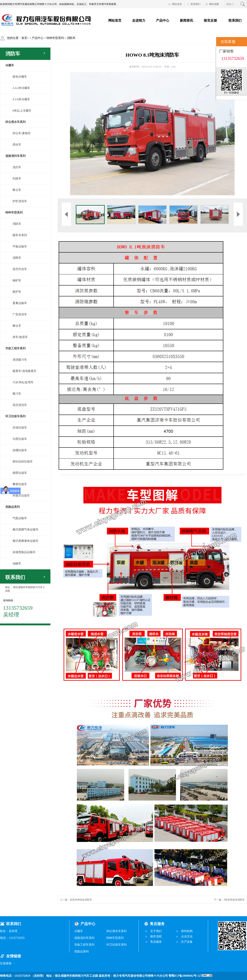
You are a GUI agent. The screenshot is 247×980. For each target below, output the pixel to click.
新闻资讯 (186, 20)
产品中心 (163, 20)
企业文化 (187, 936)
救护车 (17, 292)
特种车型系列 (55, 38)
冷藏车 (79, 931)
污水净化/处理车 (23, 382)
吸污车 (17, 394)
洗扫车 (17, 167)
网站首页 (177, 4)
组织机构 (187, 931)
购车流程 (156, 936)
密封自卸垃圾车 (23, 462)
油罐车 (17, 563)
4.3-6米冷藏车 (21, 99)
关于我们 (156, 931)
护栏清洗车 (20, 201)
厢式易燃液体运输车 (26, 541)
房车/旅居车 (20, 337)
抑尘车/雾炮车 (22, 133)
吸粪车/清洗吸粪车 (24, 371)
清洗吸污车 (20, 360)
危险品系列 (82, 951)
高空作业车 (20, 269)
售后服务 (156, 942)
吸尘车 (17, 190)
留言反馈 (210, 20)
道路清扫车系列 (84, 938)
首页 (24, 38)
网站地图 (214, 4)
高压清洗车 (20, 405)
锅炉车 (17, 280)
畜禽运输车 (20, 303)
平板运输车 (20, 246)
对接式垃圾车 (21, 496)
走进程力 (139, 20)
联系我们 (196, 4)
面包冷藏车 (20, 77)
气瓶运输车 (20, 518)
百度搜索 (6, 963)
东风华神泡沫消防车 (81, 900)
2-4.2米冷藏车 (21, 88)
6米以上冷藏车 (22, 111)
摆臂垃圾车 (20, 473)
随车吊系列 (20, 235)
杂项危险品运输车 (24, 552)
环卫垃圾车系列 (117, 945)
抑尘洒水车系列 (117, 931)
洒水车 (17, 145)
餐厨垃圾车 (20, 484)
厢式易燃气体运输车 (26, 530)
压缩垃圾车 (20, 428)
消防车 (71, 38)
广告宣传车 (20, 314)
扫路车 (17, 179)
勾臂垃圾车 (20, 439)
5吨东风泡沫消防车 (234, 900)
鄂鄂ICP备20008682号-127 (190, 976)
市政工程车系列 (84, 945)
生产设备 (187, 942)
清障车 (17, 258)
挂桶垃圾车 (20, 450)
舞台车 (17, 326)
